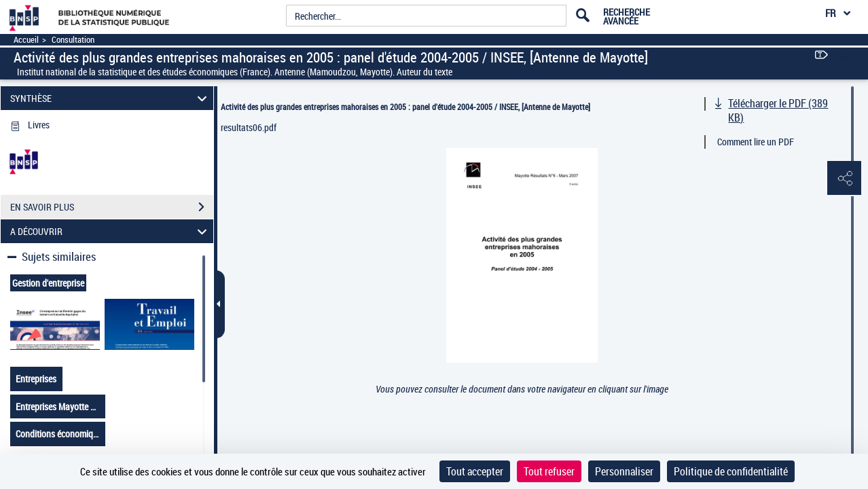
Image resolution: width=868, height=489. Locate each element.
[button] (844, 179)
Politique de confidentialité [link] (731, 471)
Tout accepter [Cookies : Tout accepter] (475, 471)
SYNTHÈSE (110, 98)
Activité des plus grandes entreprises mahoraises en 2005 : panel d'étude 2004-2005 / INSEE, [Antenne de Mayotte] (405, 107)
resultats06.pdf (249, 127)
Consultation (73, 40)
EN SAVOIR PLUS (112, 207)
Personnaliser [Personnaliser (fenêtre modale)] (624, 471)
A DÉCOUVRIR (110, 231)
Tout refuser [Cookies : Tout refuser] (549, 471)
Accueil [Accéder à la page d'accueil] (26, 40)
